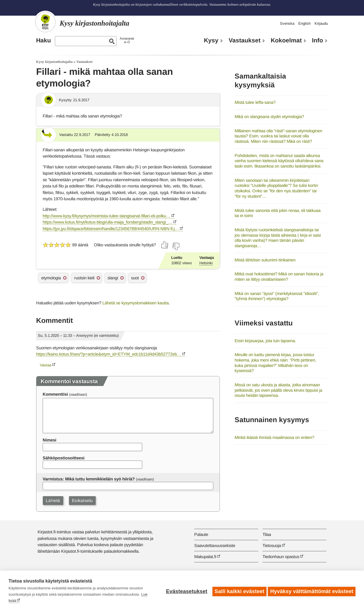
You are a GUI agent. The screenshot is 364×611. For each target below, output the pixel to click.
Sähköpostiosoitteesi (64, 458)
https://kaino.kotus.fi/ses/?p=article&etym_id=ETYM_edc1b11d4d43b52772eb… (109, 354)
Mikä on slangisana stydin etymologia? (269, 116)
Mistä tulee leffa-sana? (255, 102)
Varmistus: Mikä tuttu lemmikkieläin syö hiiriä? (89, 479)
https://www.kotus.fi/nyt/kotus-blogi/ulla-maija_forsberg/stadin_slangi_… (107, 222)
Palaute (201, 534)
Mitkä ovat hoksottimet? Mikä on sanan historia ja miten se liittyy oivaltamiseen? (279, 276)
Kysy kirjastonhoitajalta (54, 62)
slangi (113, 278)
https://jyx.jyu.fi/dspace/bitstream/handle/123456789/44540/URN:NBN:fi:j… (111, 229)
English (304, 23)
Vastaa (45, 365)
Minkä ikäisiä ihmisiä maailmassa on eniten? (274, 437)
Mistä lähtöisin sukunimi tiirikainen (265, 260)
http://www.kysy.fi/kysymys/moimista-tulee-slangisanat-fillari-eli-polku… (106, 216)
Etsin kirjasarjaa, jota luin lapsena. (265, 341)
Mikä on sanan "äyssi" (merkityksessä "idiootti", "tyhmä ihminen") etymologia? (277, 296)
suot (135, 278)
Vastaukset (245, 40)
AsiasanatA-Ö (127, 40)
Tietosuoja (272, 545)
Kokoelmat (286, 40)
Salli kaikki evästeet (238, 591)
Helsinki (206, 263)
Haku (44, 40)
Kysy (211, 40)
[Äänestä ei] (176, 246)
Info (318, 40)
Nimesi (49, 440)
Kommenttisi (55, 394)
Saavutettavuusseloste (215, 545)
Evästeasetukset (185, 591)
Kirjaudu (321, 23)
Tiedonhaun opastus (281, 557)
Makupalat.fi (205, 557)
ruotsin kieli (84, 278)
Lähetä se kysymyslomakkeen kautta (136, 303)
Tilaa (267, 534)
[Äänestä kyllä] (165, 245)
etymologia (51, 278)
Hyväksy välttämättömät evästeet (312, 591)
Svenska (287, 23)
